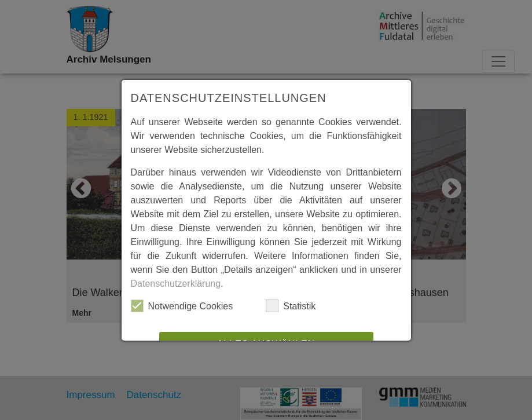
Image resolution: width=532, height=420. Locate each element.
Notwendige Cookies (182, 306)
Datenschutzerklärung (176, 284)
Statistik (291, 306)
